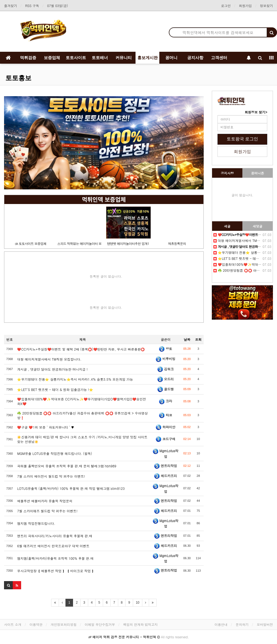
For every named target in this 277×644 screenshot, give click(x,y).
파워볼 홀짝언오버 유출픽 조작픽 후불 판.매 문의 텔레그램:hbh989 (67, 466)
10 (138, 603)
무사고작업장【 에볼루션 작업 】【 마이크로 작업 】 (56, 571)
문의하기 (242, 624)
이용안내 (221, 624)
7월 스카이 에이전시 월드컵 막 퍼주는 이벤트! (51, 476)
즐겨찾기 (11, 6)
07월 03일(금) (57, 6)
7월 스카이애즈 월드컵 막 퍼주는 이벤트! (47, 511)
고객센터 (219, 58)
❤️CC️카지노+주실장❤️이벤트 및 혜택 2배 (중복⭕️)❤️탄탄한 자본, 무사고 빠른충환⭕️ (81, 349)
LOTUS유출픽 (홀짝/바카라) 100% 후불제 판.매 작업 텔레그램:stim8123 (71, 488)
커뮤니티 (124, 58)
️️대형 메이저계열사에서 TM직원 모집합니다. (49, 359)
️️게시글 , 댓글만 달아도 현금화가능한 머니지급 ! (52, 369)
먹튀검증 (28, 58)
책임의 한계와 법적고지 (140, 624)
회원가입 (245, 6)
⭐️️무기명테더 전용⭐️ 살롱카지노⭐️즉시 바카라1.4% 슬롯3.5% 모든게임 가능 (75, 379)
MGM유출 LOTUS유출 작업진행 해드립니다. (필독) (55, 453)
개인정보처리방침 (64, 624)
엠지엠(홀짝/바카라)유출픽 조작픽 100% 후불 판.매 (55, 558)
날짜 (187, 339)
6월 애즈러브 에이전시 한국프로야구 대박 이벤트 (53, 546)
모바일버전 (265, 624)
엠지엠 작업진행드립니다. (36, 523)
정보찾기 (266, 6)
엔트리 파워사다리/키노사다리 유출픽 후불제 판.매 (55, 536)
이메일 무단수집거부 (100, 624)
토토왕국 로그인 (242, 139)
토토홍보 (18, 78)
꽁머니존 (258, 173)
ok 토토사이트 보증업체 (31, 243)
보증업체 (52, 58)
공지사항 (195, 58)
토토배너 (100, 58)
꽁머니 (171, 58)
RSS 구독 (32, 6)
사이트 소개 (13, 624)
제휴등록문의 (177, 243)
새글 (227, 226)
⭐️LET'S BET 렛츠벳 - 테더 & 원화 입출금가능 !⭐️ (55, 389)
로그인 (226, 6)
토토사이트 (76, 58)
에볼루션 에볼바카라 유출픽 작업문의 (45, 501)
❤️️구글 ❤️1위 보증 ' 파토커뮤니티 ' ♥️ (45, 427)
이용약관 (36, 624)
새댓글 (258, 226)
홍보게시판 (148, 58)
